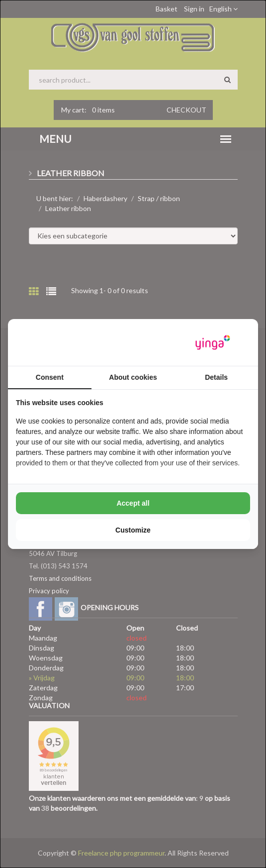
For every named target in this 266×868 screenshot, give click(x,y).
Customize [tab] (133, 530)
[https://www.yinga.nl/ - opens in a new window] (213, 343)
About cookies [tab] (133, 377)
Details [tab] (216, 377)
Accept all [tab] (133, 503)
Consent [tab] (50, 377)
